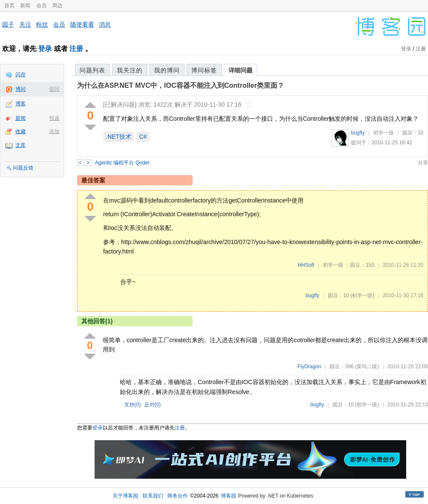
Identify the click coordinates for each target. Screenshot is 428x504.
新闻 (25, 6)
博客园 (229, 496)
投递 (54, 118)
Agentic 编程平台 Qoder (122, 163)
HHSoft (306, 265)
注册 (76, 49)
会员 (42, 6)
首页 (9, 6)
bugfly (358, 133)
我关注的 (130, 70)
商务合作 (178, 496)
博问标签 (204, 70)
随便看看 (82, 24)
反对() (153, 405)
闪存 (21, 75)
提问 (54, 89)
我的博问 (167, 70)
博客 (21, 104)
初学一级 (383, 133)
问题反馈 (23, 168)
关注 (25, 24)
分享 (423, 163)
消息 (105, 24)
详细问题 (241, 70)
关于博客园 (125, 496)
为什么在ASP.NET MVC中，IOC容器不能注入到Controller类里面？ (181, 85)
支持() (132, 405)
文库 (21, 145)
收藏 (21, 131)
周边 (57, 6)
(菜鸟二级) (367, 367)
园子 (8, 24)
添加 (54, 131)
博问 (21, 89)
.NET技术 (119, 137)
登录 (45, 49)
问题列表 (92, 70)
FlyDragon (309, 367)
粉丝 (42, 24)
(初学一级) (362, 295)
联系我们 (153, 496)
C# (143, 137)
